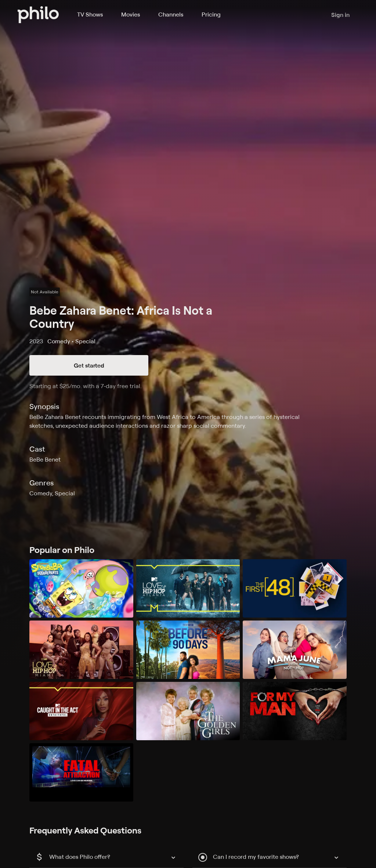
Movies (131, 14)
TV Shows (90, 14)
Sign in (340, 15)
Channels (171, 14)
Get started (89, 365)
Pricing (211, 14)
